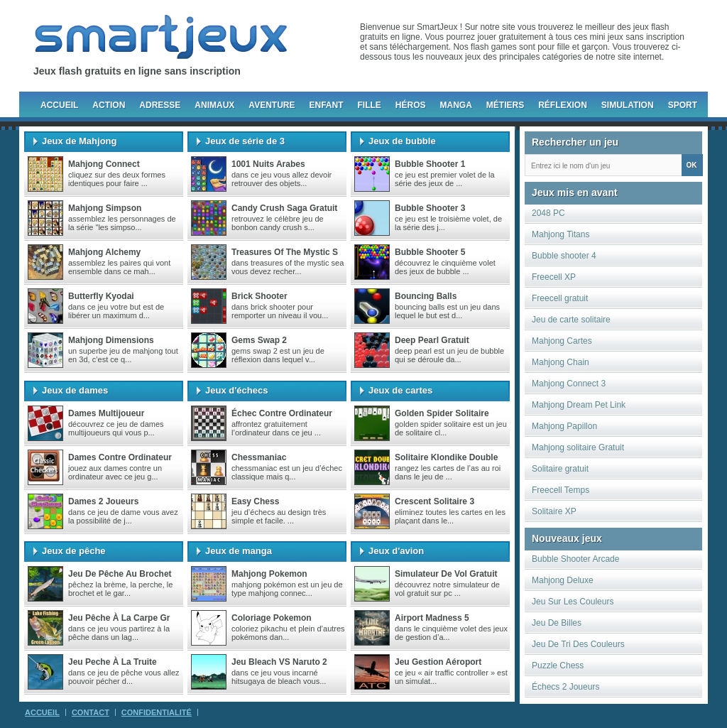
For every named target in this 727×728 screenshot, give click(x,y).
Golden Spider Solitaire (442, 413)
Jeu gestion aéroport (438, 662)
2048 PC (548, 213)
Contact (91, 712)
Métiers (505, 105)
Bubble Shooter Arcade (575, 559)
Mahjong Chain (561, 362)
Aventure (272, 105)
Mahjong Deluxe (563, 580)
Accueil (59, 105)
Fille (369, 105)
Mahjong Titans (561, 234)
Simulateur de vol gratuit (446, 574)
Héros (411, 105)
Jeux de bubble (402, 141)
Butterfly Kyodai (101, 296)
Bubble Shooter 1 (430, 164)
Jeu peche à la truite (113, 662)
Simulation (628, 105)
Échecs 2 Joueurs (565, 687)
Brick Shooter (259, 296)
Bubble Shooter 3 (430, 208)
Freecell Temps (561, 490)
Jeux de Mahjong (79, 141)
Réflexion (563, 105)
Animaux (214, 105)
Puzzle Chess (558, 665)
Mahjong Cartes (562, 341)
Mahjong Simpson (105, 208)
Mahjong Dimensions (111, 340)
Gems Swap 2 (259, 340)
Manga (456, 105)
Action (109, 105)
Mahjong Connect (104, 164)
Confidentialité (157, 712)
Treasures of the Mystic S (285, 252)
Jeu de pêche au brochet (120, 574)
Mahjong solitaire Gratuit (578, 447)
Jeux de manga (239, 551)
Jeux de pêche (74, 551)
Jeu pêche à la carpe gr (119, 618)
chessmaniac (259, 457)
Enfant (326, 105)
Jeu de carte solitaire (571, 320)
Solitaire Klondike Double (446, 457)
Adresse (160, 105)
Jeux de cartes (400, 390)
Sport (683, 105)
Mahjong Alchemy (104, 252)
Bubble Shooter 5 (430, 252)
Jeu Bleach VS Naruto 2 (279, 662)
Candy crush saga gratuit (284, 208)
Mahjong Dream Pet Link (579, 405)
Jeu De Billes (557, 623)
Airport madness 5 (432, 618)
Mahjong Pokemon (269, 574)
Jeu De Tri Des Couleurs (578, 644)
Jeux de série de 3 (245, 141)
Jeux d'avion (396, 551)
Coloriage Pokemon (272, 618)
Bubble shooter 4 (564, 256)
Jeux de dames (75, 390)
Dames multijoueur (106, 413)
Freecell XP (554, 277)
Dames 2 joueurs (103, 501)
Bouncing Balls (426, 296)
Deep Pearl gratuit (432, 340)
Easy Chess (255, 501)
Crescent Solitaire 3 (434, 501)
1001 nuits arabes (268, 164)
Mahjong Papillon (564, 426)
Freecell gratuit (560, 298)
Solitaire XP (554, 511)
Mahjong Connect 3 (569, 384)
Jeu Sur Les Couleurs (573, 602)
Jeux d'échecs (236, 390)
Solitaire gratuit (560, 469)
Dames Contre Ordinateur (120, 457)
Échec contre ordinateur (282, 413)
